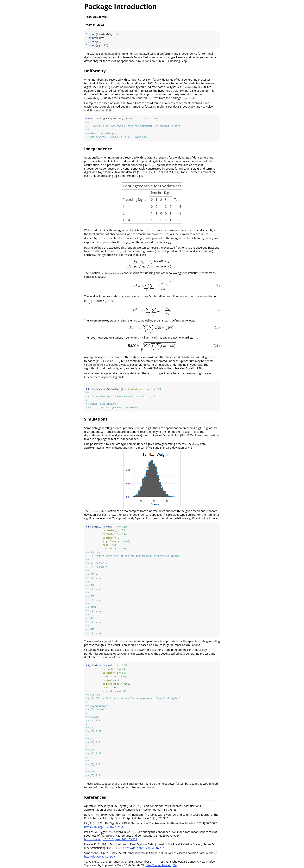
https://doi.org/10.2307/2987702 (143, 850)
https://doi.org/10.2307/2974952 (105, 830)
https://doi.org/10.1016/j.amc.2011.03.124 (111, 842)
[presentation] (152, 231)
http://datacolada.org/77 (100, 859)
